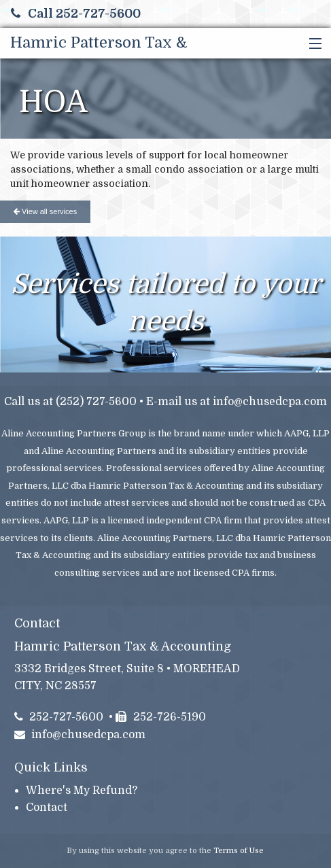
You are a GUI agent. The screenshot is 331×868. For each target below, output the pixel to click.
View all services (45, 211)
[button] (312, 44)
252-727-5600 (59, 717)
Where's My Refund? (82, 791)
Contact (47, 808)
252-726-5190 (161, 717)
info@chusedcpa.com (270, 402)
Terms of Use (239, 851)
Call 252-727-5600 (76, 14)
